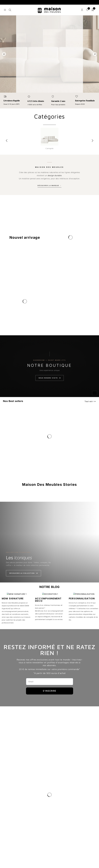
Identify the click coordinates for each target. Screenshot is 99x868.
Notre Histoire (12, 806)
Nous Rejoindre (12, 823)
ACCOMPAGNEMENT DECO (48, 600)
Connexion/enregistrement (82, 10)
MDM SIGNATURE (13, 599)
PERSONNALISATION (82, 599)
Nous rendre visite (50, 378)
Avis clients (10, 818)
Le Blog (8, 812)
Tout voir (89, 401)
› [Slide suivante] (95, 54)
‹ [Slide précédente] (4, 54)
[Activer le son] (95, 393)
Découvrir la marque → (49, 186)
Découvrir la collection (24, 573)
